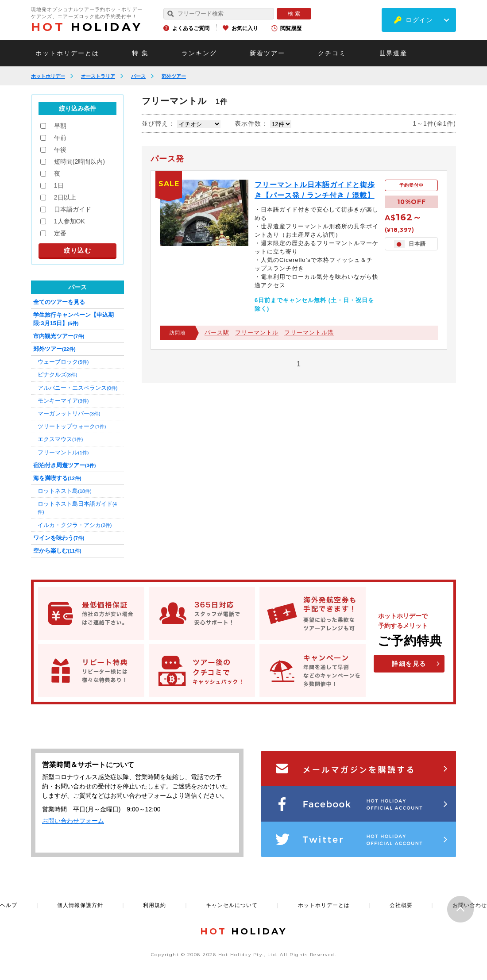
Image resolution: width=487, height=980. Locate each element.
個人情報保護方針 (80, 905)
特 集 (140, 53)
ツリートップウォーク (72, 426)
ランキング (199, 53)
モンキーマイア (63, 401)
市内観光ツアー (59, 336)
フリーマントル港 (309, 332)
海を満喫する (57, 478)
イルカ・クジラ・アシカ (75, 525)
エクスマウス (60, 439)
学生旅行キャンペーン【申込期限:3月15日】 (73, 319)
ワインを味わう (59, 538)
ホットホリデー (48, 76)
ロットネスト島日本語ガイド (77, 507)
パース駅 (217, 332)
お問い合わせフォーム (73, 821)
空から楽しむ (57, 551)
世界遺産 (393, 53)
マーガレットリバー (69, 413)
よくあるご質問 (191, 28)
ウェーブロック (63, 362)
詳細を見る (409, 664)
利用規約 (155, 905)
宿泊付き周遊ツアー (64, 465)
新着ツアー (267, 53)
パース (138, 76)
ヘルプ (9, 905)
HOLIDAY (87, 27)
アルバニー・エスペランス (77, 388)
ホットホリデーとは (67, 53)
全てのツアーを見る (59, 302)
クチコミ (332, 53)
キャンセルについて (232, 905)
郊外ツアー (174, 76)
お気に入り (245, 28)
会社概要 (401, 905)
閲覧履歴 (291, 28)
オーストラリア (98, 76)
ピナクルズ (57, 375)
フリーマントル (257, 332)
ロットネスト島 (65, 491)
